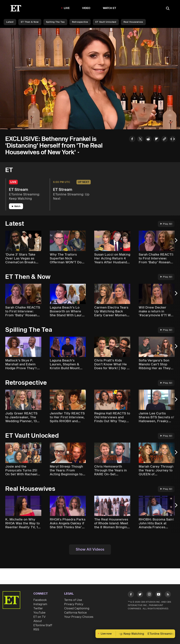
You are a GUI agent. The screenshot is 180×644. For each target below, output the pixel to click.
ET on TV (39, 617)
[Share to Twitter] (140, 140)
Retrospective (80, 22)
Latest (10, 22)
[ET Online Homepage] (16, 8)
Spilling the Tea (55, 22)
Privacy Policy (74, 604)
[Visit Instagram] (149, 595)
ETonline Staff (43, 625)
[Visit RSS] (168, 595)
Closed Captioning (77, 608)
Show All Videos (90, 550)
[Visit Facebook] (131, 595)
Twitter (38, 608)
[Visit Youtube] (158, 595)
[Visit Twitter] (140, 595)
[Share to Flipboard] (156, 140)
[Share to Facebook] (132, 140)
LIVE (67, 8)
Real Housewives (133, 22)
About (38, 621)
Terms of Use (73, 600)
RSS (36, 630)
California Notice (75, 613)
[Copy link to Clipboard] (165, 140)
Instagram (40, 604)
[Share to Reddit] (148, 140)
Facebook (40, 600)
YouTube (39, 613)
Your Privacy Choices (79, 617)
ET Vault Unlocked (106, 22)
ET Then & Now (30, 22)
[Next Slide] (176, 242)
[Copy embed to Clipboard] (173, 140)
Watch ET (110, 8)
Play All (166, 224)
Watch (16, 206)
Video (86, 8)
